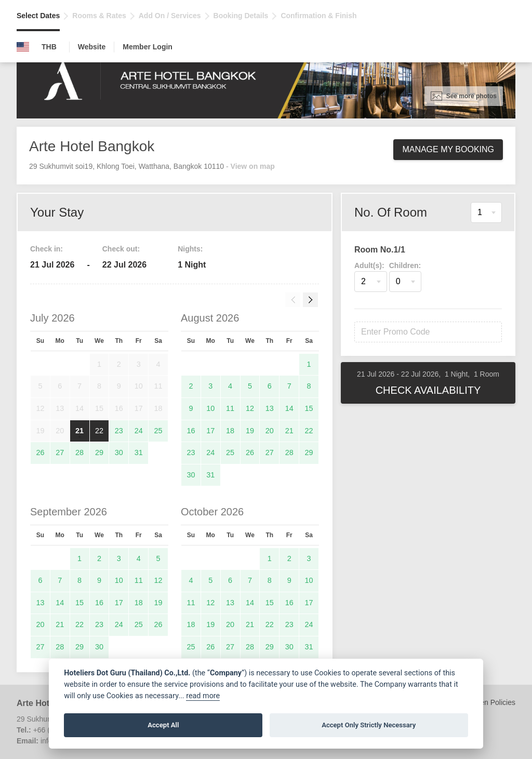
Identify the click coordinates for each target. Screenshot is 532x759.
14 (289, 408)
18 (230, 431)
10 (210, 408)
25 (158, 431)
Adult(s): (369, 265)
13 (270, 408)
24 (139, 431)
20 (270, 431)
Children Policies (488, 702)
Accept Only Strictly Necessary (369, 725)
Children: (405, 265)
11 (230, 408)
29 (99, 452)
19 (250, 431)
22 (99, 431)
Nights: (190, 249)
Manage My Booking (448, 149)
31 (139, 452)
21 (79, 431)
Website (92, 47)
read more (203, 696)
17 (210, 431)
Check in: (46, 249)
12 (250, 408)
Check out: (121, 249)
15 (309, 408)
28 (79, 452)
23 (119, 431)
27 (60, 452)
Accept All (163, 725)
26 (40, 452)
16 (191, 431)
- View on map (250, 166)
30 (119, 452)
